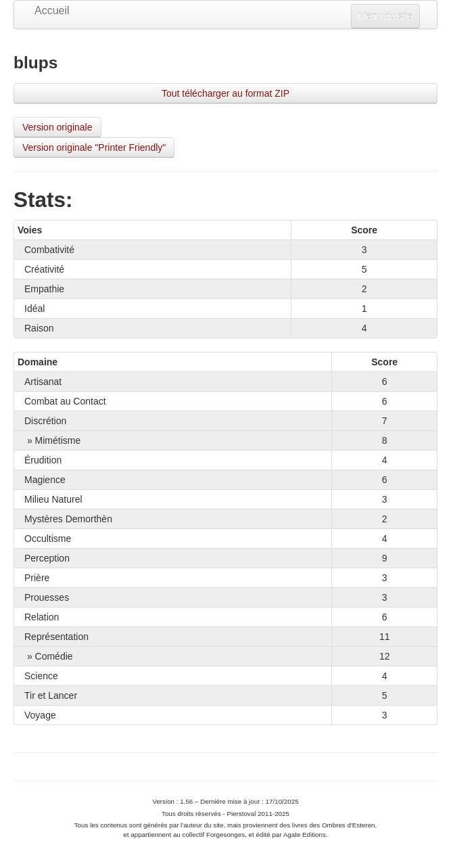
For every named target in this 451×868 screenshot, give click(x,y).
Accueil (52, 10)
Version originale (57, 127)
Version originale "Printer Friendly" (94, 147)
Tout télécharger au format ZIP (225, 93)
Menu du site (385, 16)
